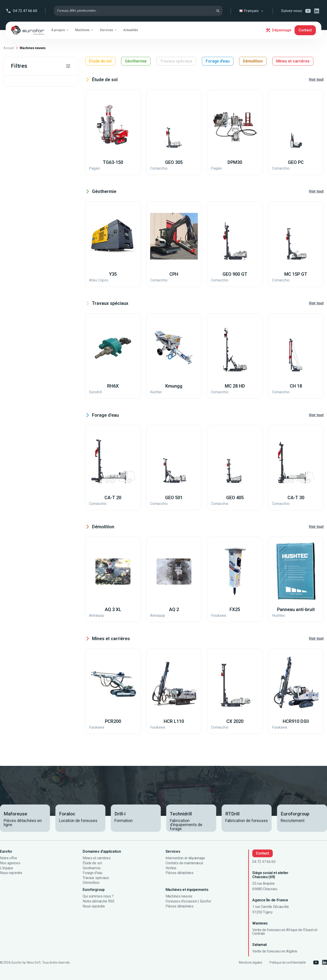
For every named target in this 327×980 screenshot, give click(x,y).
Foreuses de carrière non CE (41, 219)
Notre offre (8, 858)
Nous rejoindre (11, 873)
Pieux (24, 425)
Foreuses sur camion (36, 197)
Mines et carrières (293, 61)
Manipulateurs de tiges (37, 384)
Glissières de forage (35, 305)
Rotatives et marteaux (37, 341)
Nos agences (10, 863)
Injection (26, 352)
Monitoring (28, 283)
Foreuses (26, 154)
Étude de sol (100, 61)
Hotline (171, 868)
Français (252, 11)
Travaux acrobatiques (36, 436)
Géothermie (136, 61)
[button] (60, 30)
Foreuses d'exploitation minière (42, 318)
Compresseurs (31, 208)
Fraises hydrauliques (35, 240)
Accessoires (28, 272)
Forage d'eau (218, 61)
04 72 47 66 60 (25, 11)
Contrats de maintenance (184, 863)
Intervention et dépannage (185, 858)
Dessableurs (29, 363)
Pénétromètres (31, 176)
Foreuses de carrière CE (38, 144)
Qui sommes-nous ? (98, 896)
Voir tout (316, 79)
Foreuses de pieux (34, 230)
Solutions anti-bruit (35, 294)
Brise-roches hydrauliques (40, 187)
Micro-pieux (28, 457)
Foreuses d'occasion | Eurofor (188, 901)
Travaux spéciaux (176, 61)
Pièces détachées (180, 873)
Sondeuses (28, 251)
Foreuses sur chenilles (37, 133)
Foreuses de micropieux (39, 165)
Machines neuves (179, 896)
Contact (305, 30)
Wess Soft (34, 962)
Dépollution (29, 446)
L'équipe (6, 868)
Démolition (253, 61)
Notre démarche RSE (98, 901)
